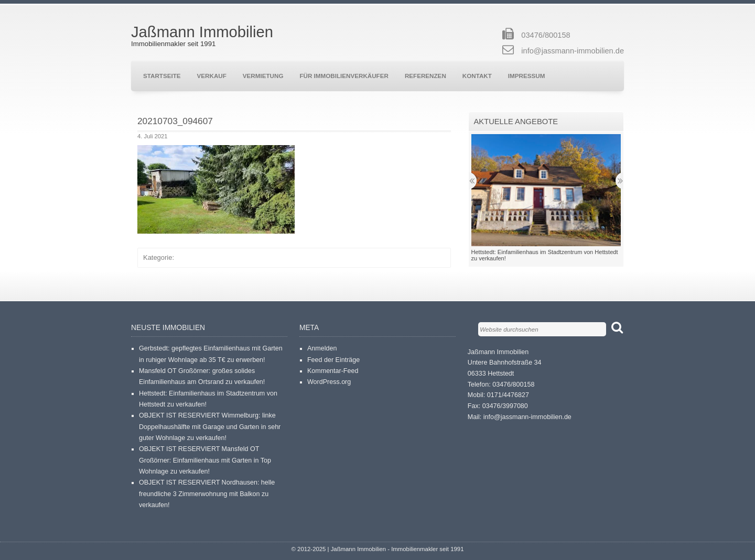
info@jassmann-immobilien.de (573, 51)
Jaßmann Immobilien (202, 32)
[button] (216, 189)
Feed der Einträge (333, 360)
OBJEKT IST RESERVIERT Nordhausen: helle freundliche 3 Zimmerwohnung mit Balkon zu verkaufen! (207, 494)
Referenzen (425, 76)
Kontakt (477, 76)
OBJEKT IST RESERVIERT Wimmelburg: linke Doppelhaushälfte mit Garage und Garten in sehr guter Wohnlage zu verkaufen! (210, 427)
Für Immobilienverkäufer (344, 76)
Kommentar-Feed (333, 371)
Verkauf (212, 76)
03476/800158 (546, 35)
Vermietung (263, 76)
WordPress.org (329, 382)
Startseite (162, 76)
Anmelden (322, 348)
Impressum (527, 76)
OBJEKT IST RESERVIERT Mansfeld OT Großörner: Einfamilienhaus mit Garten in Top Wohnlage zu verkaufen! (205, 460)
